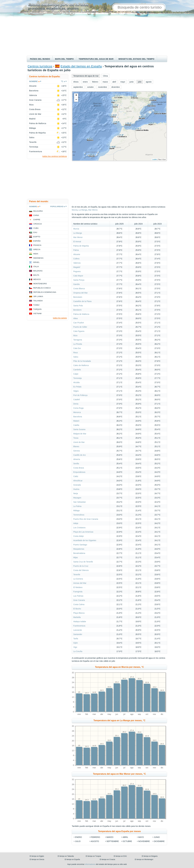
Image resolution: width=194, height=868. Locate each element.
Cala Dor (77, 348)
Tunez (36, 305)
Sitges (76, 391)
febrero (95, 837)
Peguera (77, 271)
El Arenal (77, 242)
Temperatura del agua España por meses (119, 831)
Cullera (76, 259)
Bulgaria (38, 211)
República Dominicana (45, 292)
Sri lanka (38, 296)
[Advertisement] (97, 35)
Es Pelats (77, 387)
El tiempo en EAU (120, 856)
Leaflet (154, 159)
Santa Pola (78, 306)
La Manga (83, 210)
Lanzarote (77, 630)
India (36, 254)
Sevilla (76, 464)
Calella (76, 425)
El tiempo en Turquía (93, 856)
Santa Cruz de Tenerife (83, 562)
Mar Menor (93, 210)
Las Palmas (78, 596)
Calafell (76, 400)
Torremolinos (79, 515)
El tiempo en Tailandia (66, 856)
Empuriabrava (79, 472)
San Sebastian (79, 502)
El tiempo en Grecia (37, 859)
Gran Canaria (79, 600)
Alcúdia (76, 382)
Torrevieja (77, 378)
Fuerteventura (79, 626)
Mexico (37, 279)
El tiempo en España (72, 859)
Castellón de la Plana (82, 301)
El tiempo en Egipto (37, 856)
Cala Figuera (79, 331)
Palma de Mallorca (81, 314)
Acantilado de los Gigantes (85, 540)
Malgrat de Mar (80, 434)
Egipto (37, 237)
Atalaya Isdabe (80, 621)
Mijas (75, 557)
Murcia (75, 210)
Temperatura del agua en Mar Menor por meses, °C (119, 774)
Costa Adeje (78, 536)
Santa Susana (79, 429)
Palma (76, 250)
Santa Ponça (79, 280)
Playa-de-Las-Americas (83, 532)
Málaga (76, 510)
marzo (110, 837)
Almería (77, 459)
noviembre (144, 841)
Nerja (75, 493)
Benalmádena (79, 553)
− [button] (76, 100)
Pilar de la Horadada (82, 361)
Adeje (76, 523)
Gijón (75, 643)
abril (125, 837)
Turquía (37, 309)
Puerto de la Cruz (81, 566)
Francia (37, 245)
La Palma (77, 506)
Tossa (76, 438)
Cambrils (77, 370)
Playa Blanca (79, 613)
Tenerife (77, 575)
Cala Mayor (78, 276)
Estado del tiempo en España (81, 66)
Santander (78, 634)
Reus (75, 353)
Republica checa (42, 288)
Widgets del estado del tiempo (136, 59)
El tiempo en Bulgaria (150, 856)
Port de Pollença (80, 395)
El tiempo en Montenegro (144, 859)
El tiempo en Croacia (107, 859)
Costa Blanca (79, 289)
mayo (141, 837)
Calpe (76, 374)
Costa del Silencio (81, 570)
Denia (76, 404)
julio (78, 841)
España (37, 241)
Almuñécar (78, 481)
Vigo (75, 647)
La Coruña (78, 651)
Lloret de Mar (79, 442)
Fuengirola (78, 592)
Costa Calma (79, 604)
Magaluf (77, 267)
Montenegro (40, 284)
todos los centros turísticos (55, 156)
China (36, 215)
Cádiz (76, 476)
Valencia (77, 263)
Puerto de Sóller (80, 327)
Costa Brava (79, 468)
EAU (35, 232)
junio (157, 837)
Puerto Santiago (80, 545)
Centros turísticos (40, 66)
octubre (127, 841)
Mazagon (77, 498)
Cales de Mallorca (81, 365)
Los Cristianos (79, 528)
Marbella (77, 617)
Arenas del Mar (80, 583)
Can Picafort (79, 323)
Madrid (32, 119)
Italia (36, 267)
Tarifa (76, 639)
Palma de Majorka (81, 246)
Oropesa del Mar (80, 293)
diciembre (159, 841)
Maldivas (38, 271)
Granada (77, 485)
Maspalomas (79, 549)
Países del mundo (40, 59)
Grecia (37, 249)
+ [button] (76, 95)
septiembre (113, 841)
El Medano (78, 587)
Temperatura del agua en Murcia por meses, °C (119, 667)
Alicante (77, 254)
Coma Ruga (78, 408)
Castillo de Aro (79, 455)
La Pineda (78, 344)
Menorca (77, 412)
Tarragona (78, 340)
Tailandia (38, 301)
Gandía (76, 284)
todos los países (60, 318)
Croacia (38, 224)
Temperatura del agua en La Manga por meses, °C (119, 720)
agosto (95, 841)
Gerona (76, 451)
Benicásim (78, 297)
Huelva (76, 489)
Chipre (37, 220)
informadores (90, 864)
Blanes (76, 446)
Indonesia (38, 258)
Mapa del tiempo (64, 59)
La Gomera (78, 579)
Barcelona (78, 417)
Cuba (36, 228)
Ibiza (75, 335)
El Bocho (77, 609)
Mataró (76, 421)
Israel (36, 262)
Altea (75, 318)
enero (78, 837)
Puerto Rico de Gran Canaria (86, 519)
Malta (36, 275)
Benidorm (77, 310)
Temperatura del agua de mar (96, 59)
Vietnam (37, 314)
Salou (76, 357)
